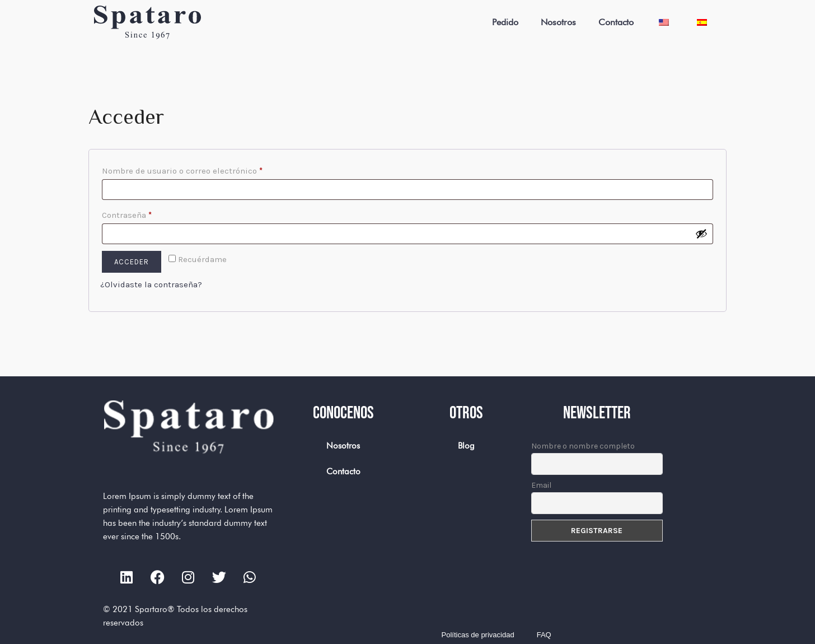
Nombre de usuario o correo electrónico (204, 169)
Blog (466, 446)
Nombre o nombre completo (583, 446)
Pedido (505, 22)
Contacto (616, 22)
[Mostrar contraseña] (701, 234)
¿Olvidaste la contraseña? (151, 284)
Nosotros (558, 22)
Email (541, 485)
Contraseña (149, 213)
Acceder (132, 262)
